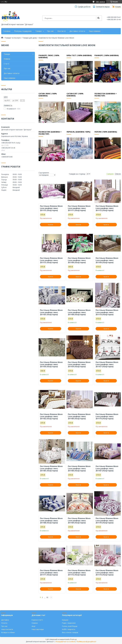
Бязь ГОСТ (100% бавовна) (79, 55)
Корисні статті (37, 620)
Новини (7, 59)
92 (47, 597)
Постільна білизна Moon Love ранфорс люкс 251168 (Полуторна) (51, 521)
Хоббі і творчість (69, 629)
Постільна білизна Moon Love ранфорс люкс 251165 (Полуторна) (51, 468)
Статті (6, 64)
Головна (7, 31)
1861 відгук (100, 2)
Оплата (4, 623)
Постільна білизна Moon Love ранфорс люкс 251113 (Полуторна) (51, 260)
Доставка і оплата (77, 31)
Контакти (62, 31)
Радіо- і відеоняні (69, 623)
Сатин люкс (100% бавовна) (48, 95)
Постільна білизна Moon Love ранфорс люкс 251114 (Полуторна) (107, 312)
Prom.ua (73, 639)
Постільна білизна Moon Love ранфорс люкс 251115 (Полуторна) (51, 208)
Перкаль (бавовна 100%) (78, 132)
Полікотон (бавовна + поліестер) (106, 95)
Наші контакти (7, 629)
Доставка (5, 620)
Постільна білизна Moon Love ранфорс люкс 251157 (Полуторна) (107, 364)
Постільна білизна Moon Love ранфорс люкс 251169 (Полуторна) (79, 521)
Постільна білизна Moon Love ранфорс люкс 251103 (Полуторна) (51, 312)
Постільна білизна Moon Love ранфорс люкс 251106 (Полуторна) (79, 260)
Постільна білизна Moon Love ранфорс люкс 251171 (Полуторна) (51, 573)
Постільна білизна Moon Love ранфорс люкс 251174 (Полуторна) (107, 416)
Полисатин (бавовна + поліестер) (50, 133)
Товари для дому (30, 38)
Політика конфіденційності (86, 642)
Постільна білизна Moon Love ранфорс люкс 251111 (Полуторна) (79, 208)
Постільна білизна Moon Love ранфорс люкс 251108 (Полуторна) (79, 312)
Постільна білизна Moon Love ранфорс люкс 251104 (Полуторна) (107, 260)
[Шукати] (98, 18)
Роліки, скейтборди (70, 626)
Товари (38, 31)
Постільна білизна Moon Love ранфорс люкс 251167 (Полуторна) (107, 468)
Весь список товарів (70, 632)
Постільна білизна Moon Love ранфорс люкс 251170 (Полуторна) (107, 521)
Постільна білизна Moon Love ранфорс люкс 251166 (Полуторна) (79, 468)
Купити (51, 225)
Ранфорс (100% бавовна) (107, 55)
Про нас (50, 31)
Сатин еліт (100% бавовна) (75, 95)
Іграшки (65, 620)
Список (118, 174)
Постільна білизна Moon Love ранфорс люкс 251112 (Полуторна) (107, 208)
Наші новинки (95, 31)
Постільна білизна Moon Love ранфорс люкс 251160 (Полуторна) (79, 416)
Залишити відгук (103, 7)
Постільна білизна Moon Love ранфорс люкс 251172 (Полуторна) (79, 573)
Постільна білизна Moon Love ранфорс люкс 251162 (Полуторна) (51, 416)
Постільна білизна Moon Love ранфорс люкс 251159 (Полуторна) (79, 364)
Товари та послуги (13, 38)
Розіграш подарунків (23, 31)
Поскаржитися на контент (65, 642)
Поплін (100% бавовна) (106, 132)
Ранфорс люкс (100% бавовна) (49, 56)
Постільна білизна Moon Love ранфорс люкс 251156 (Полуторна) (51, 364)
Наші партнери (38, 629)
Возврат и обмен (8, 632)
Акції (33, 626)
